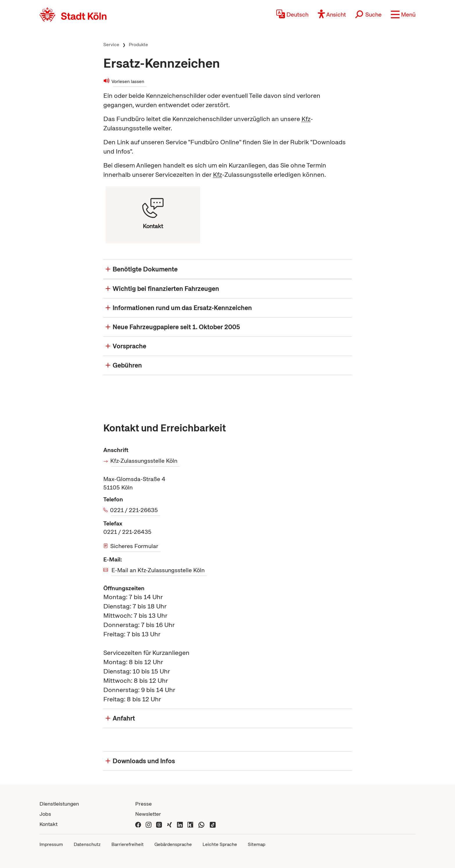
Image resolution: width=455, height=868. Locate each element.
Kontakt (48, 824)
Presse (143, 804)
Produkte (138, 45)
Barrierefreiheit (128, 844)
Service (111, 45)
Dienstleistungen (59, 804)
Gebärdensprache (173, 844)
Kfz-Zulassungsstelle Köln (144, 461)
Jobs (45, 814)
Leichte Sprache (220, 844)
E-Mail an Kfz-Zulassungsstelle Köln (158, 570)
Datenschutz (87, 844)
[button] (403, 15)
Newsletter (148, 814)
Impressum (51, 844)
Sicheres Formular (135, 546)
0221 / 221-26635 (134, 510)
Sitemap (257, 844)
